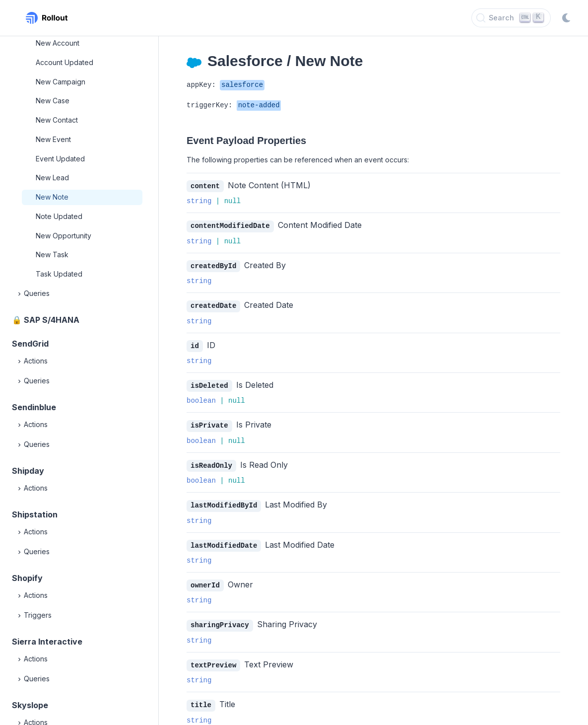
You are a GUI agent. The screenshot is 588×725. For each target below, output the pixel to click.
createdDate (213, 304)
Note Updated (59, 216)
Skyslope (30, 705)
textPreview (213, 659)
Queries (33, 294)
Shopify (27, 578)
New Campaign (61, 82)
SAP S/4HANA (52, 320)
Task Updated (59, 274)
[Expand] (20, 294)
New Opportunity (64, 236)
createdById (213, 265)
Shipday (28, 471)
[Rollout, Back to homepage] (47, 18)
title (201, 698)
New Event (53, 139)
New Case (53, 101)
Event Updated (60, 159)
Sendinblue (34, 407)
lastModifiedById (224, 501)
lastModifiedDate (224, 541)
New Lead (52, 178)
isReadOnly (211, 462)
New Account (58, 43)
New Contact (57, 120)
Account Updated (65, 62)
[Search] (511, 18)
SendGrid (30, 344)
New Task (52, 254)
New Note (52, 197)
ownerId (205, 580)
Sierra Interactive (47, 642)
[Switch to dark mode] (566, 18)
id (195, 344)
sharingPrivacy (220, 619)
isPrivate (209, 422)
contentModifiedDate (230, 225)
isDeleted (209, 383)
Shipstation (35, 514)
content (205, 186)
